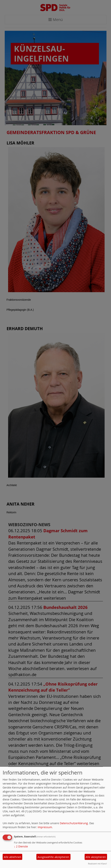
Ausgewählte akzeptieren (53, 857)
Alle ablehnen (13, 857)
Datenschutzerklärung (74, 823)
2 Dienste (21, 846)
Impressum (45, 827)
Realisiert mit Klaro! (97, 864)
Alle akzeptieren (96, 857)
